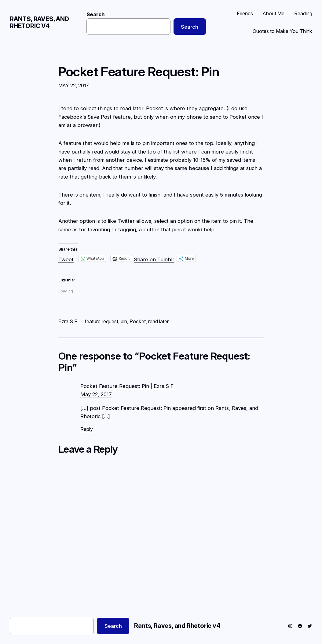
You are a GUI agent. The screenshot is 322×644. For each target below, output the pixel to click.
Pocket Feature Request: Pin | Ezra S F (127, 386)
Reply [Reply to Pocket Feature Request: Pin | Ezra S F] (87, 429)
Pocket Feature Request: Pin (139, 72)
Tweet (66, 258)
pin (124, 321)
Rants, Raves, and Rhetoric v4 (39, 22)
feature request (101, 321)
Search (96, 14)
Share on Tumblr (154, 258)
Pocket (138, 321)
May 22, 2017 (96, 394)
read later (158, 321)
